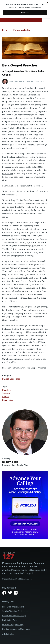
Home (5, 30)
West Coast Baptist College (14, 616)
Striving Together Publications (15, 611)
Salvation (6, 393)
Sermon (6, 397)
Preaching (7, 390)
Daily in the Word (10, 620)
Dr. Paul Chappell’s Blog (13, 625)
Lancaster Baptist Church (13, 607)
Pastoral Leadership (22, 30)
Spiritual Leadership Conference (16, 629)
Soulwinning (8, 400)
